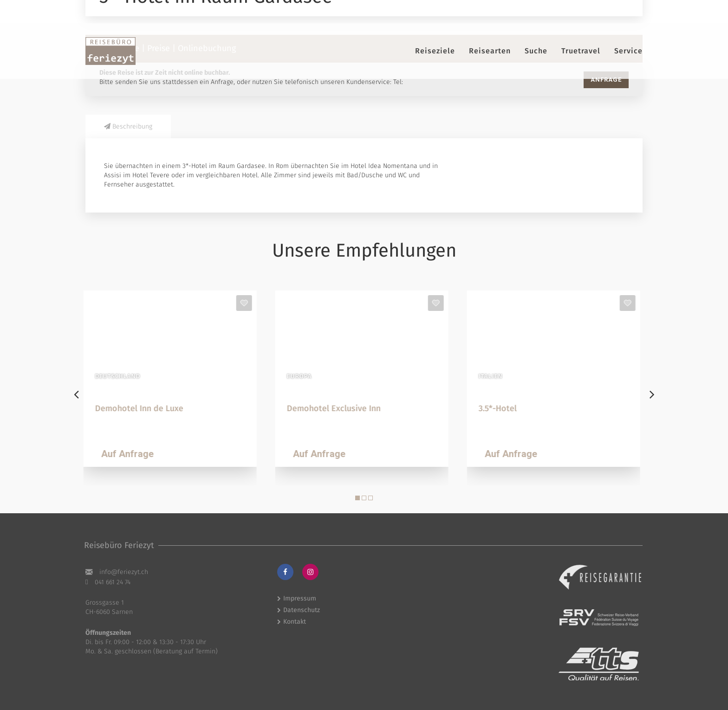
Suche (536, 51)
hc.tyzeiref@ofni (124, 572)
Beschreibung (128, 126)
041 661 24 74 (113, 582)
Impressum (300, 598)
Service (628, 51)
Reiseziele (435, 51)
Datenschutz (302, 610)
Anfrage (606, 80)
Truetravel (581, 51)
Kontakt (295, 622)
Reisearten (490, 51)
